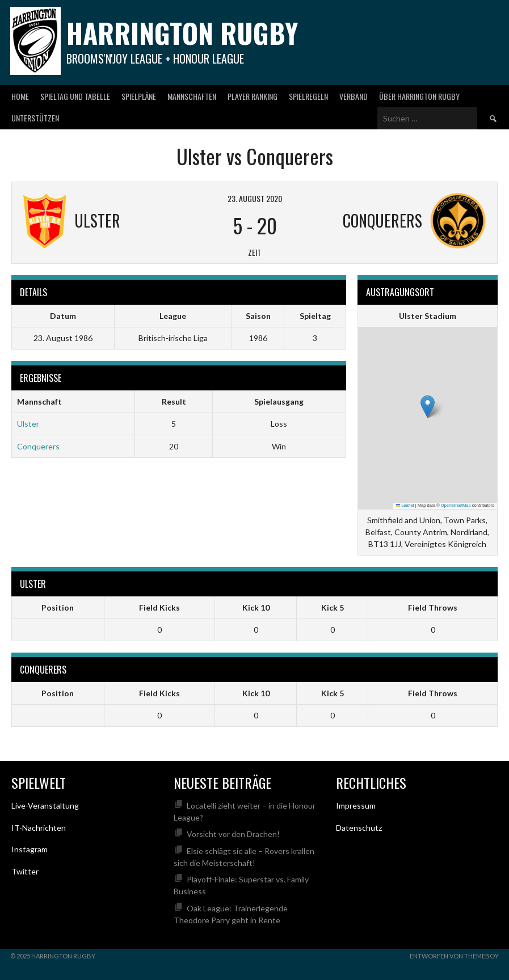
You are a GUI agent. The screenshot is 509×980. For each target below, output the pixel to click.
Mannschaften (192, 96)
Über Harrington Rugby (419, 96)
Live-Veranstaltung (45, 806)
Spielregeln (308, 96)
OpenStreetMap (456, 505)
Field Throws (433, 607)
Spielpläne (139, 96)
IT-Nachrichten (39, 828)
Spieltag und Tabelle (75, 96)
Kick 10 (256, 607)
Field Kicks (159, 607)
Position (58, 607)
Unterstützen (35, 118)
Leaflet (405, 505)
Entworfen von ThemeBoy (454, 956)
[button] (428, 407)
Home (20, 96)
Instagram (30, 849)
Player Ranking (253, 96)
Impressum (356, 806)
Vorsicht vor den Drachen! (233, 834)
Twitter (25, 871)
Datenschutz (359, 828)
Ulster (28, 424)
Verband (354, 96)
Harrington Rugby (182, 33)
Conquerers (38, 446)
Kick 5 (333, 607)
